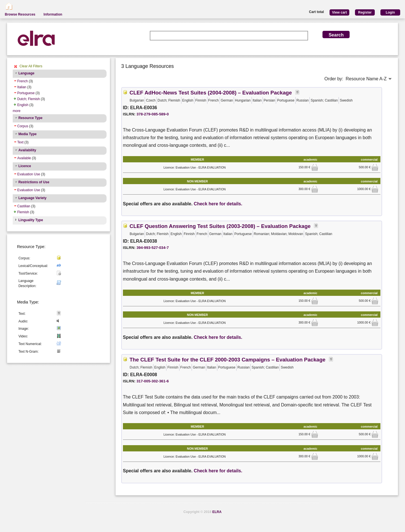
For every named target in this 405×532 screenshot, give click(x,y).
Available (24, 158)
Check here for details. (218, 204)
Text (20, 142)
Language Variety (32, 198)
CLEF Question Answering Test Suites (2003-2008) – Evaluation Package (220, 226)
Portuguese (26, 93)
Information (53, 14)
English (23, 105)
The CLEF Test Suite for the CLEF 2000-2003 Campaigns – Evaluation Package (227, 360)
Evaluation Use (29, 174)
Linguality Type (31, 220)
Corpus (23, 126)
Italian (22, 87)
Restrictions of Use (34, 182)
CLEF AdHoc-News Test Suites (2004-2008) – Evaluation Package (211, 93)
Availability (27, 150)
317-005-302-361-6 (153, 381)
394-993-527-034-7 (153, 248)
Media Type (27, 134)
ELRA (217, 512)
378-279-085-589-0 (153, 114)
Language (26, 73)
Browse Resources (20, 14)
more (17, 111)
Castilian (24, 206)
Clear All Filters (31, 66)
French (22, 81)
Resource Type (30, 118)
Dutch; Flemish (29, 99)
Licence (25, 166)
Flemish (23, 212)
